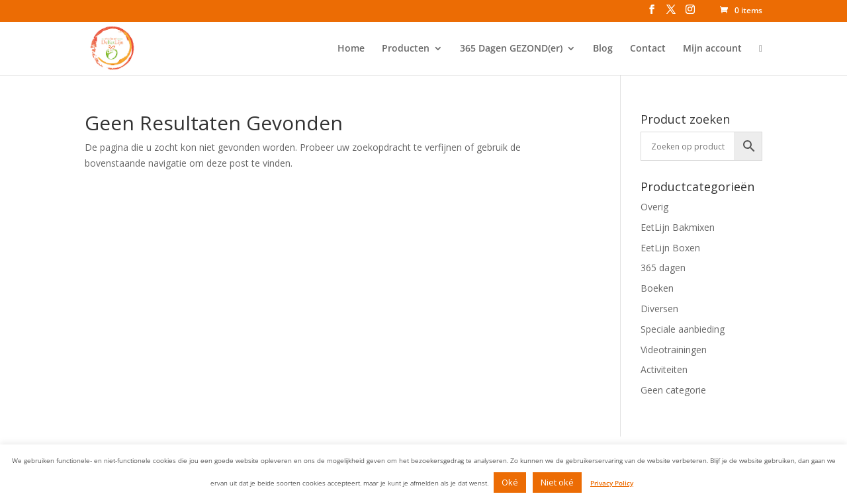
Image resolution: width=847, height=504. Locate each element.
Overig (654, 207)
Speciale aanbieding (683, 329)
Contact (648, 49)
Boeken (657, 288)
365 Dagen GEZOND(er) (511, 49)
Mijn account (712, 49)
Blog (603, 49)
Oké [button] (510, 482)
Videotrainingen (674, 350)
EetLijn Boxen (670, 248)
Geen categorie (673, 390)
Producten (406, 49)
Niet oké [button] (557, 482)
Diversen (659, 309)
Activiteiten (664, 369)
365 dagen (663, 268)
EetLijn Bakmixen (678, 227)
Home (351, 49)
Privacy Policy (612, 483)
